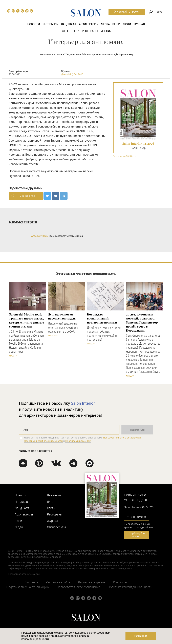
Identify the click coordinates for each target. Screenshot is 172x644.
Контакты (120, 582)
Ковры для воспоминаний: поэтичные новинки (102, 318)
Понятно (141, 636)
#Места (13, 356)
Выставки (54, 495)
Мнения (106, 31)
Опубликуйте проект (127, 12)
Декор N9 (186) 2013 (72, 74)
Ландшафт (69, 24)
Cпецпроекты (56, 527)
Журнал (139, 24)
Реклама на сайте (58, 582)
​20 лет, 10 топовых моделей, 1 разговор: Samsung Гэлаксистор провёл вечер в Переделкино (142, 322)
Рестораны (90, 31)
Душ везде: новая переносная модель (62, 316)
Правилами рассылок (78, 441)
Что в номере (137, 517)
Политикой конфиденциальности (43, 441)
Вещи (116, 24)
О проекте (31, 582)
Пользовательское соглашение (78, 587)
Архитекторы (89, 24)
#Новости (53, 336)
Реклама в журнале (92, 582)
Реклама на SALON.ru (124, 156)
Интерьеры (50, 24)
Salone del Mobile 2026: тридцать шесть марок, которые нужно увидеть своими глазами (27, 320)
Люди (127, 24)
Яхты (64, 31)
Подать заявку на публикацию (28, 587)
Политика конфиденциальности (130, 587)
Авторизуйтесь (39, 236)
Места (105, 24)
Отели (75, 31)
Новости (34, 24)
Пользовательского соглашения (122, 438)
